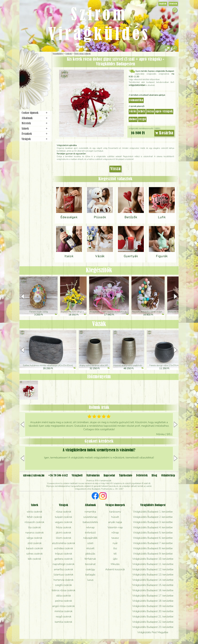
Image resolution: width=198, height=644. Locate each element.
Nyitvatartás (93, 476)
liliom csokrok (64, 538)
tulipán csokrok (64, 517)
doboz (133, 119)
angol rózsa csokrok (64, 606)
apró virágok (164, 112)
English (163, 4)
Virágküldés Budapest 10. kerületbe (153, 559)
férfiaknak (90, 559)
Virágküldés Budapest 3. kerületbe (153, 522)
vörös (133, 112)
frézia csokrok (64, 527)
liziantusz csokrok (64, 575)
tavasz (115, 538)
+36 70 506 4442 (58, 476)
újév (115, 559)
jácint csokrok (64, 533)
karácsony (115, 512)
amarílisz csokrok (64, 569)
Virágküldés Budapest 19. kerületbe (153, 606)
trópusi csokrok (64, 554)
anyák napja (115, 522)
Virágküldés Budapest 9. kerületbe (153, 554)
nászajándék (90, 538)
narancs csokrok (35, 533)
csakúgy (90, 569)
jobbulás (90, 554)
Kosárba (164, 133)
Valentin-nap (115, 527)
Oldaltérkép (168, 476)
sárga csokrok (34, 538)
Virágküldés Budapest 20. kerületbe (153, 611)
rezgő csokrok (64, 617)
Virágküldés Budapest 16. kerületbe (153, 590)
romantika (136, 100)
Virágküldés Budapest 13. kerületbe (153, 575)
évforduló (90, 533)
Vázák (99, 324)
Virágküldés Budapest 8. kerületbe (153, 548)
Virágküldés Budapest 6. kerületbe (153, 538)
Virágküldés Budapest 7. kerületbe (153, 543)
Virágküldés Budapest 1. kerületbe (153, 512)
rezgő (142, 119)
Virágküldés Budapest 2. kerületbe (153, 517)
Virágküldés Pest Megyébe (153, 632)
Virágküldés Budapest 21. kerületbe (153, 617)
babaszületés (90, 522)
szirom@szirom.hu (34, 476)
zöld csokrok (35, 543)
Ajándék (32, 60)
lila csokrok (34, 527)
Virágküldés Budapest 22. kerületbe (153, 622)
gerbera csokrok (64, 559)
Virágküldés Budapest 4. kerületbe (153, 527)
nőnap (115, 533)
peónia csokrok (64, 601)
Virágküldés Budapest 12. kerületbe (153, 569)
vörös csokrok (34, 512)
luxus (90, 580)
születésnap (90, 517)
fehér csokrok (34, 517)
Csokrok (69, 54)
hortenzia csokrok (64, 580)
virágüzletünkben (137, 85)
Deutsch (173, 4)
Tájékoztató (126, 476)
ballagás (90, 575)
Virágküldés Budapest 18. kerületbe (153, 601)
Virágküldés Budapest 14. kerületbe (153, 580)
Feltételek (142, 476)
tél (115, 554)
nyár (115, 543)
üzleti (90, 543)
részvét (90, 548)
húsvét (115, 517)
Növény (41, 72)
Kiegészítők (99, 270)
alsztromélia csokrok (64, 543)
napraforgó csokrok (64, 564)
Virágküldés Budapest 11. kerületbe (153, 564)
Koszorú (39, 87)
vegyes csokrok (64, 522)
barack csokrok (35, 548)
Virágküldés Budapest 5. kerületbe (153, 533)
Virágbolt (35, 94)
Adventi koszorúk (115, 569)
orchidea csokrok (64, 548)
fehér (142, 112)
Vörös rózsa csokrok (82, 54)
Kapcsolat (109, 476)
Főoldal (27, 58)
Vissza (115, 169)
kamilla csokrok (64, 622)
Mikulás (115, 564)
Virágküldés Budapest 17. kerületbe (153, 596)
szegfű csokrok (64, 585)
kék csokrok (34, 559)
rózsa (150, 112)
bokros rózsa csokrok (64, 590)
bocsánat (90, 564)
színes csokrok (35, 554)
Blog (154, 476)
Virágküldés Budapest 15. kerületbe (153, 585)
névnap (90, 527)
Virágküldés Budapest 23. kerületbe (153, 627)
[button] (176, 296)
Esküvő (41, 80)
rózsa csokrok (64, 512)
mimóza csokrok (64, 611)
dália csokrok (64, 596)
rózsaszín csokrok (34, 522)
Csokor (37, 66)
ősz (115, 548)
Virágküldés (58, 54)
